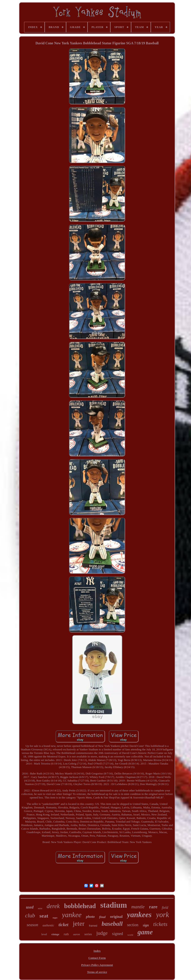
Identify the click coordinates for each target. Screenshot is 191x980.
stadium (114, 905)
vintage (55, 934)
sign (146, 925)
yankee (72, 915)
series (88, 934)
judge (102, 933)
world (130, 935)
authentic (48, 925)
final (102, 917)
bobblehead (80, 906)
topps (55, 918)
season (32, 925)
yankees (139, 915)
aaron (77, 934)
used (30, 907)
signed (118, 934)
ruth (66, 934)
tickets (160, 924)
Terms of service (97, 972)
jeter (79, 923)
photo (90, 917)
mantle (138, 907)
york (163, 915)
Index (97, 951)
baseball (112, 924)
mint (40, 908)
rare (153, 907)
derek (53, 906)
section (133, 925)
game (145, 932)
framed (93, 926)
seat (44, 916)
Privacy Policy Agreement (97, 965)
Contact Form (97, 958)
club (30, 915)
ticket (63, 925)
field (165, 908)
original (116, 917)
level (44, 934)
